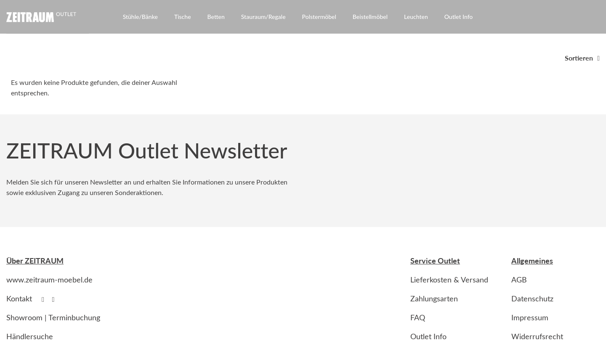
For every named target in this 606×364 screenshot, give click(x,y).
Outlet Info (459, 17)
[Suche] (566, 18)
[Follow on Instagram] (56, 299)
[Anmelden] (582, 18)
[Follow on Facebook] (45, 299)
